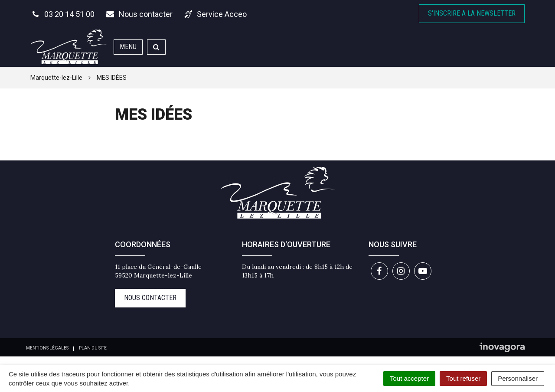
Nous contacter (150, 298)
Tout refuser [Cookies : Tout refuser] (463, 378)
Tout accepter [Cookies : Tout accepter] (409, 378)
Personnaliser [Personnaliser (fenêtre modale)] (518, 378)
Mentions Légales (47, 348)
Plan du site (93, 348)
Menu (128, 47)
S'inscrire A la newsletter (472, 13)
